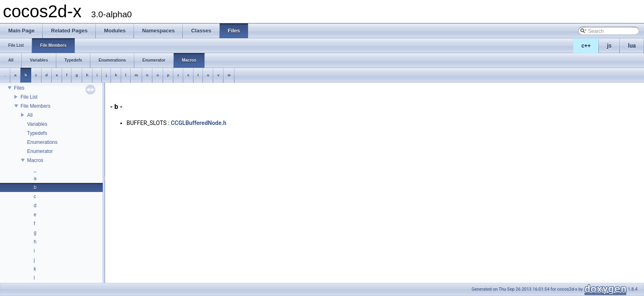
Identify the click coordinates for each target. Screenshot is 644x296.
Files (19, 88)
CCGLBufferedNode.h (199, 123)
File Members (36, 106)
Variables (37, 124)
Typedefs (37, 133)
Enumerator (40, 151)
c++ (586, 46)
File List (29, 97)
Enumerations (42, 142)
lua (632, 46)
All (30, 115)
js (609, 46)
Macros (35, 160)
